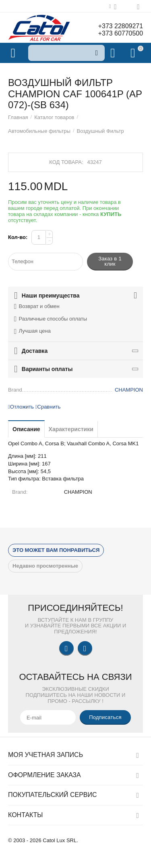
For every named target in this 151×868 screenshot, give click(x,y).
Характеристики (71, 429)
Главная (18, 117)
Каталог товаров (54, 117)
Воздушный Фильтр (100, 131)
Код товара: (66, 162)
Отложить (21, 407)
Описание (26, 429)
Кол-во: (18, 237)
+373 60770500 (120, 33)
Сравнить (48, 407)
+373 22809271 (120, 26)
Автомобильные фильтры (39, 131)
